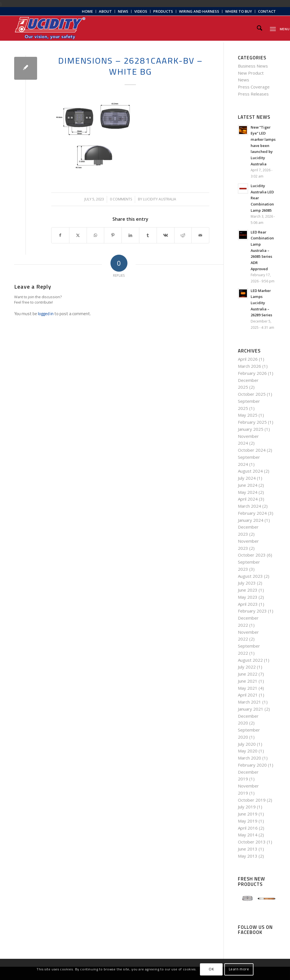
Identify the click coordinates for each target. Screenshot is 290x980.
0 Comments (121, 199)
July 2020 (247, 744)
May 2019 (248, 821)
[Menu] (273, 28)
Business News (253, 66)
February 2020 (252, 765)
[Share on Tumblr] (148, 235)
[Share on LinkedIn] (130, 235)
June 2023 (248, 590)
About (105, 11)
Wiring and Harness (199, 11)
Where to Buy (239, 11)
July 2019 (247, 807)
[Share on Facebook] (60, 235)
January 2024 (251, 520)
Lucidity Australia (160, 199)
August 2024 (250, 471)
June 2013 (248, 849)
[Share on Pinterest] (113, 235)
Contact (267, 11)
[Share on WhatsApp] (96, 235)
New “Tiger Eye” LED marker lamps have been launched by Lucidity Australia (263, 146)
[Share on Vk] (166, 235)
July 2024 (247, 478)
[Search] (260, 28)
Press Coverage (254, 87)
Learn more (239, 969)
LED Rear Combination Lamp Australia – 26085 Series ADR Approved (262, 250)
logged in (46, 314)
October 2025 (252, 394)
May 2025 (248, 415)
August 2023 (250, 576)
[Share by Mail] (200, 235)
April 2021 (248, 695)
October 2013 (252, 842)
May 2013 (248, 856)
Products (163, 11)
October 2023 (252, 555)
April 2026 (248, 359)
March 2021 (250, 702)
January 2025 (251, 429)
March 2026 (250, 366)
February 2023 (252, 611)
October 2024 (252, 450)
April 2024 (248, 499)
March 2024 (250, 506)
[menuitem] (88, 11)
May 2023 (248, 597)
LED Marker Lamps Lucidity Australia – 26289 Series (261, 303)
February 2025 (252, 422)
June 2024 (248, 485)
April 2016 (248, 828)
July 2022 (247, 667)
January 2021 (251, 709)
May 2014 (248, 835)
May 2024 (248, 492)
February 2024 (252, 513)
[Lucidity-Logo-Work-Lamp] (50, 28)
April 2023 (248, 604)
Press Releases (253, 94)
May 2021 (248, 688)
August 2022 (250, 660)
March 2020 (250, 758)
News (123, 11)
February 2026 (252, 373)
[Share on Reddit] (183, 235)
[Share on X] (78, 235)
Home (87, 11)
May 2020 (248, 751)
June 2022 (248, 674)
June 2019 (248, 814)
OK (211, 969)
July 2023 (247, 583)
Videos (141, 11)
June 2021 (248, 681)
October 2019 (252, 800)
